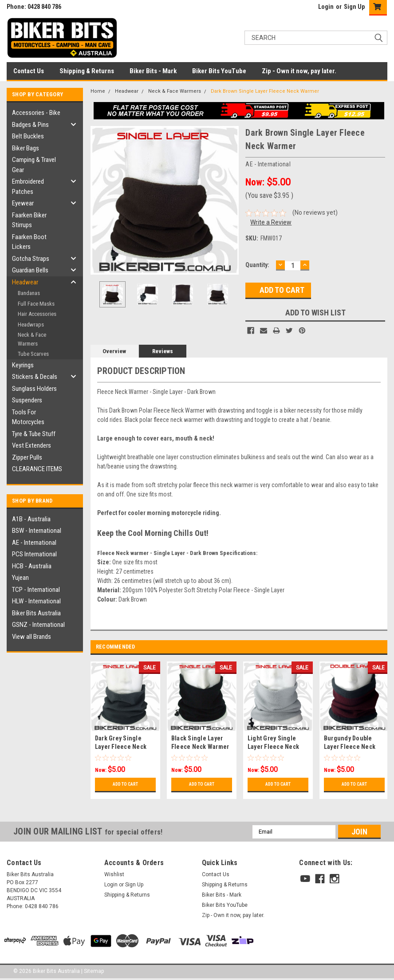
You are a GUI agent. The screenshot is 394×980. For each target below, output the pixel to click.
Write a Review (271, 222)
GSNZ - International (38, 625)
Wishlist (114, 874)
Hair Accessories (37, 314)
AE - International (34, 543)
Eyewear (23, 203)
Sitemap (94, 971)
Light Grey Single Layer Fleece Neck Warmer (273, 747)
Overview (114, 351)
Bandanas (29, 293)
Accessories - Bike (36, 113)
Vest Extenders (32, 445)
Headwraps (31, 325)
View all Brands (32, 637)
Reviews (163, 351)
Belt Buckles (28, 136)
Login (326, 7)
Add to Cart (125, 784)
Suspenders (27, 400)
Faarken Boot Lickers (29, 242)
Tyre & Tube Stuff (34, 434)
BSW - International (37, 531)
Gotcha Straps (31, 259)
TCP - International (36, 590)
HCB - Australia (32, 566)
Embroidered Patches (28, 187)
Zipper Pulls (27, 457)
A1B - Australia (31, 519)
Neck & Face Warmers (32, 339)
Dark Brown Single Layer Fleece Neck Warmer (265, 91)
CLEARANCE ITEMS (37, 469)
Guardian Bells (30, 270)
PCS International (34, 554)
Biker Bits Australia (36, 613)
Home (98, 91)
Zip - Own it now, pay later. (299, 71)
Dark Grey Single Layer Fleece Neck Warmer (121, 747)
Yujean (20, 578)
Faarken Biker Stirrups (29, 220)
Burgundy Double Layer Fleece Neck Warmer (350, 747)
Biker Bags (26, 148)
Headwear (25, 282)
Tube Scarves (33, 354)
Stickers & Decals (35, 377)
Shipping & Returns (87, 71)
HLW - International (36, 601)
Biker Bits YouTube (219, 71)
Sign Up (354, 7)
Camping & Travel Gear (34, 165)
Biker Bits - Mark (153, 71)
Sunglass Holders (34, 389)
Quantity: (257, 265)
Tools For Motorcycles (28, 417)
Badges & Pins (30, 125)
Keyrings (23, 365)
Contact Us (29, 71)
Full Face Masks (36, 304)
